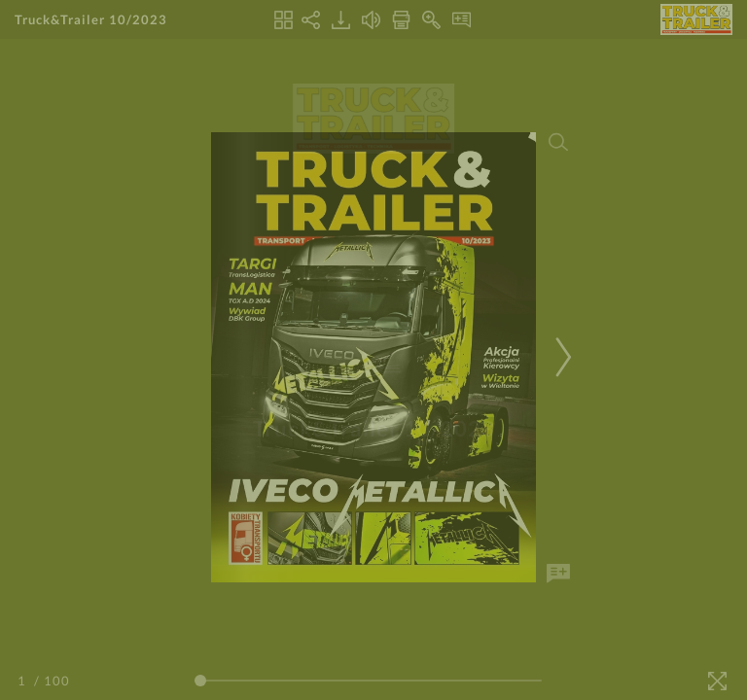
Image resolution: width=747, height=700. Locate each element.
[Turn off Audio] (371, 20)
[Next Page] (560, 357)
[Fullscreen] (717, 681)
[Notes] (462, 20)
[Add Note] (558, 574)
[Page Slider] (368, 681)
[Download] (341, 20)
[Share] (311, 20)
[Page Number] (24, 681)
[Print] (401, 20)
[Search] (558, 142)
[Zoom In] (431, 20)
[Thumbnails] (284, 20)
